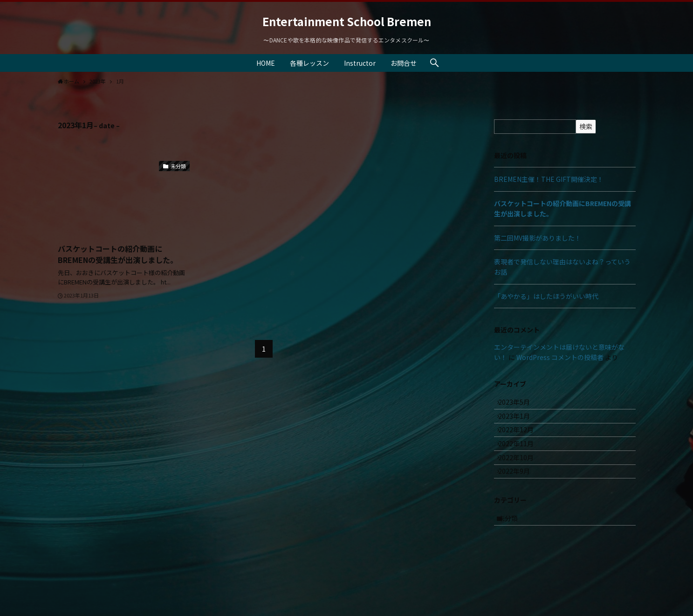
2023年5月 (520, 405)
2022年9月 (520, 502)
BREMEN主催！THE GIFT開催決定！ (549, 179)
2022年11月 (521, 463)
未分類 (514, 554)
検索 (586, 126)
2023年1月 (520, 424)
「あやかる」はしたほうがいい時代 (546, 296)
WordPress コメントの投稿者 (560, 357)
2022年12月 (521, 443)
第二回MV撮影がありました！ (538, 238)
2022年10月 (521, 483)
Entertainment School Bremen (347, 21)
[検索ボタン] (434, 63)
